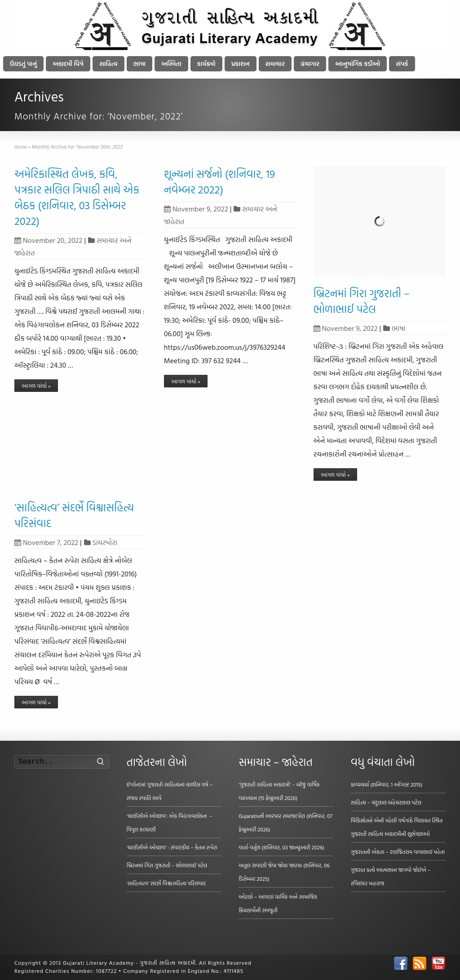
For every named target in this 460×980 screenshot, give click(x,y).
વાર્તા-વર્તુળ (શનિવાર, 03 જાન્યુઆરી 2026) (281, 847)
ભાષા (140, 64)
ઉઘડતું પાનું (23, 64)
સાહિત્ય (108, 64)
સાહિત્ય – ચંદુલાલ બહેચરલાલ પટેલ (386, 802)
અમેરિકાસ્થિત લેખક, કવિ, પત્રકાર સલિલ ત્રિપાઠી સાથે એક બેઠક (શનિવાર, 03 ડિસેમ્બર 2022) (77, 197)
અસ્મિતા (171, 64)
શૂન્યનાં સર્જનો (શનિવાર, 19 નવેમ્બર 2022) (219, 182)
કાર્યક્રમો (206, 64)
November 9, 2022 (196, 209)
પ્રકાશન (241, 64)
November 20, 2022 (48, 240)
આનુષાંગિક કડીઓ (358, 64)
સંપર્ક (402, 64)
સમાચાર (275, 64)
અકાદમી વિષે (68, 64)
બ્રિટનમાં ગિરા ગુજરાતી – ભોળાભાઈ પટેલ (362, 301)
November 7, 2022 (46, 542)
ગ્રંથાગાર (310, 64)
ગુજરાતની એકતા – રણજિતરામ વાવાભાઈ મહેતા (398, 852)
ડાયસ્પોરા (105, 542)
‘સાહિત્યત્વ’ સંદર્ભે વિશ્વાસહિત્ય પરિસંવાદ (74, 515)
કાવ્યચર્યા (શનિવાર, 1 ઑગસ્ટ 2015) (387, 784)
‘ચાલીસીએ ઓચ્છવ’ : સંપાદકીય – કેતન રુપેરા (172, 847)
